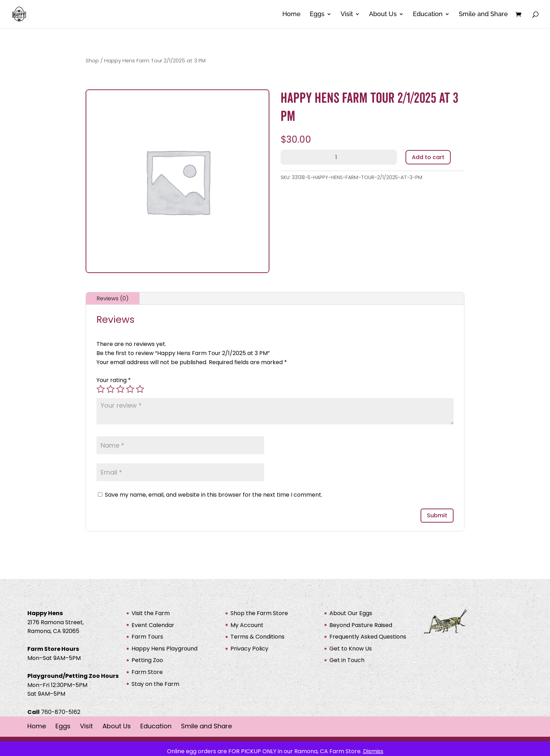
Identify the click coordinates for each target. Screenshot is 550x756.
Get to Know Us (351, 649)
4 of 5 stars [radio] (130, 389)
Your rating (114, 380)
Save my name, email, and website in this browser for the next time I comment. (214, 495)
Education (428, 15)
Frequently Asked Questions (368, 637)
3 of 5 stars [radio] (120, 389)
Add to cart (428, 157)
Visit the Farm (151, 613)
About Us (383, 15)
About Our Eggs (351, 613)
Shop (92, 61)
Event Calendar (153, 625)
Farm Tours (147, 637)
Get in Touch (347, 660)
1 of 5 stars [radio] (101, 389)
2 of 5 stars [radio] (110, 389)
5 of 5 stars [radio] (140, 389)
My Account (247, 625)
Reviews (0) (113, 298)
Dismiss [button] (373, 751)
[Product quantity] (339, 157)
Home (291, 15)
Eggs (317, 15)
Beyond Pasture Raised (361, 625)
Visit (347, 15)
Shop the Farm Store (259, 613)
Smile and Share (483, 15)
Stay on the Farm (155, 684)
